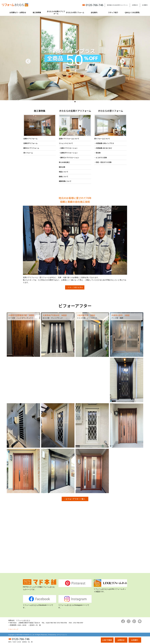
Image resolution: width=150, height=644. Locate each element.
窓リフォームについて (102, 139)
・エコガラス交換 (101, 158)
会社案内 (94, 12)
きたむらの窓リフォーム (75, 12)
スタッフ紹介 (113, 12)
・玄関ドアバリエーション (68, 148)
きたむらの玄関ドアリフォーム (56, 12)
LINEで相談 (107, 640)
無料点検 (62, 167)
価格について (64, 176)
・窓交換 (97, 153)
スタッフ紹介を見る (75, 287)
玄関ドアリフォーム (30, 139)
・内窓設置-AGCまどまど (103, 148)
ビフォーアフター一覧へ (76, 499)
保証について (64, 172)
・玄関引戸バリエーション (68, 153)
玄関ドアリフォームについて (69, 139)
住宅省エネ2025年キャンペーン (117, 5)
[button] (70, 102)
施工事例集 (37, 12)
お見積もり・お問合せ (18, 12)
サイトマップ (14, 629)
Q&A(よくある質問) (132, 12)
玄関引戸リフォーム (30, 143)
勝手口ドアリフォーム (31, 148)
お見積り (145, 5)
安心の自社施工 (64, 162)
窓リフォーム (28, 153)
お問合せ (135, 5)
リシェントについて (66, 143)
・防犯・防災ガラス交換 (103, 162)
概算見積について (65, 181)
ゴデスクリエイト (62, 635)
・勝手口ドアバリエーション (69, 158)
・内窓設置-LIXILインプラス (104, 143)
